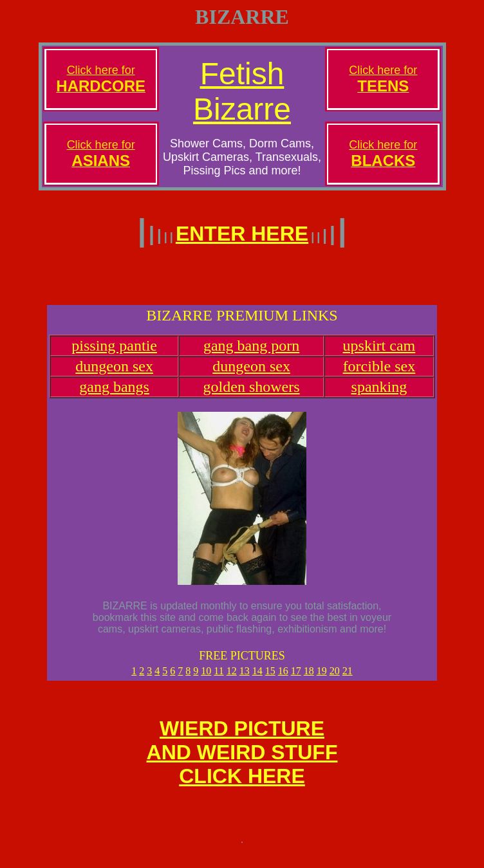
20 (335, 679)
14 (257, 679)
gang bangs (114, 394)
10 (206, 679)
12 (232, 679)
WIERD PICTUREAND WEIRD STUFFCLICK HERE (242, 764)
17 (296, 679)
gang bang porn (251, 353)
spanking (379, 394)
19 (322, 679)
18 (309, 679)
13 (245, 679)
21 (348, 679)
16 (283, 679)
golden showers (252, 394)
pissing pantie (114, 353)
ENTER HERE (242, 234)
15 (270, 679)
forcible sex (379, 374)
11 (219, 679)
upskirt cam (379, 353)
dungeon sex (114, 374)
